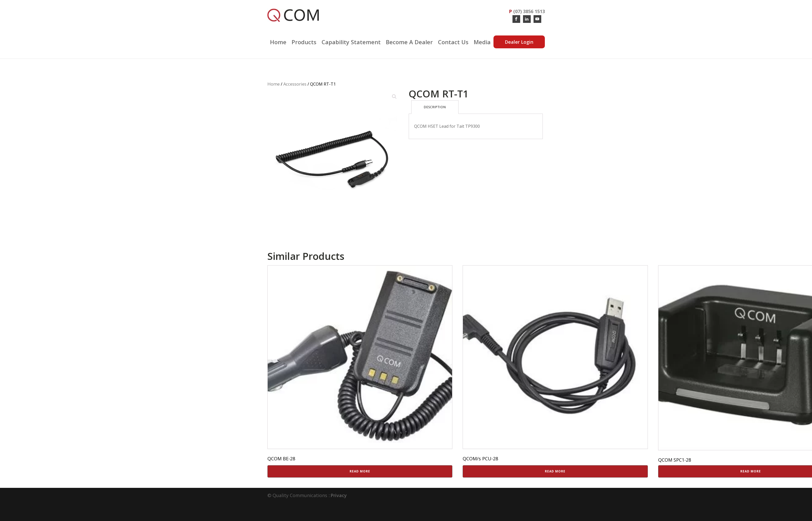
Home (278, 42)
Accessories (295, 84)
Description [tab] (435, 107)
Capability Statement (351, 42)
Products (304, 42)
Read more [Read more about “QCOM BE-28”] (360, 471)
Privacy (339, 495)
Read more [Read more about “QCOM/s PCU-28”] (555, 471)
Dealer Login (519, 42)
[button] (394, 97)
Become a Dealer (409, 42)
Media (482, 42)
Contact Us (453, 42)
